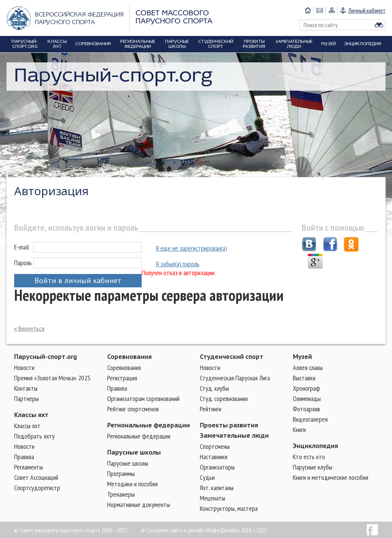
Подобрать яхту (34, 436)
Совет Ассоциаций (36, 477)
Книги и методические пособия (331, 477)
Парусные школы (134, 452)
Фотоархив (306, 409)
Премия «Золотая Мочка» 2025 (52, 378)
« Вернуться (29, 329)
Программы (121, 474)
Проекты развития (229, 425)
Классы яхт (31, 415)
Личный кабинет (367, 10)
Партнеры (26, 399)
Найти (379, 25)
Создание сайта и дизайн (175, 530)
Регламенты (29, 467)
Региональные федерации (149, 425)
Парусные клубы (313, 467)
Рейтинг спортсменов (133, 409)
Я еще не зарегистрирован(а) (191, 248)
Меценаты (212, 498)
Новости (24, 368)
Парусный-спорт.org (46, 357)
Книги (299, 430)
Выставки (304, 378)
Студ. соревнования (224, 399)
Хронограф (306, 388)
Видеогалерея (310, 419)
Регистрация (122, 378)
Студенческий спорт (232, 357)
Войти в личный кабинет (78, 280)
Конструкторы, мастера (229, 508)
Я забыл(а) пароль (178, 264)
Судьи (207, 477)
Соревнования (129, 357)
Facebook (372, 530)
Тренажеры (121, 494)
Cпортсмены (215, 446)
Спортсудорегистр (37, 488)
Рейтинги (211, 409)
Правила (24, 457)
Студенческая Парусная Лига (235, 378)
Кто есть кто (309, 457)
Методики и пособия (132, 484)
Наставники (214, 457)
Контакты (26, 388)
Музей (302, 357)
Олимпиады (307, 399)
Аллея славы (308, 368)
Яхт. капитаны (217, 488)
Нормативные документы (139, 505)
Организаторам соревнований (143, 399)
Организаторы (217, 467)
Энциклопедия (315, 446)
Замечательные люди (234, 435)
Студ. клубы (214, 388)
